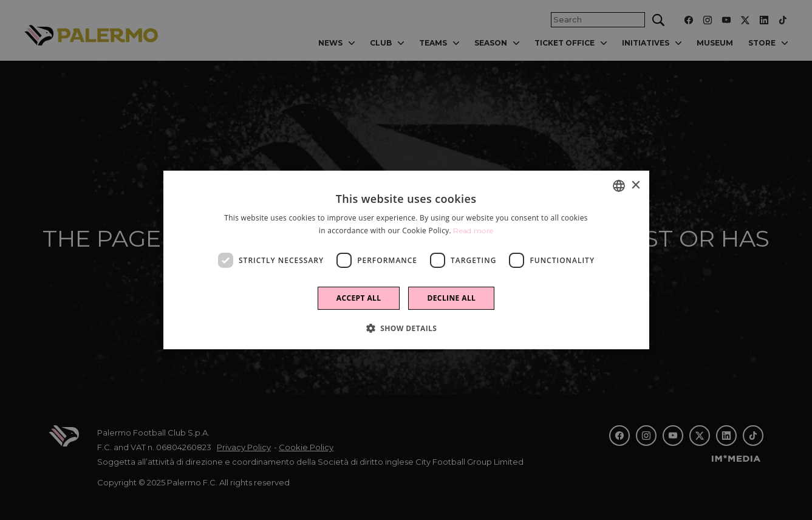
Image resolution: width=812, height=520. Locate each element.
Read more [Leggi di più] (473, 231)
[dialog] (406, 260)
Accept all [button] (359, 298)
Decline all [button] (451, 298)
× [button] (636, 185)
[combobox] (619, 186)
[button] (406, 328)
